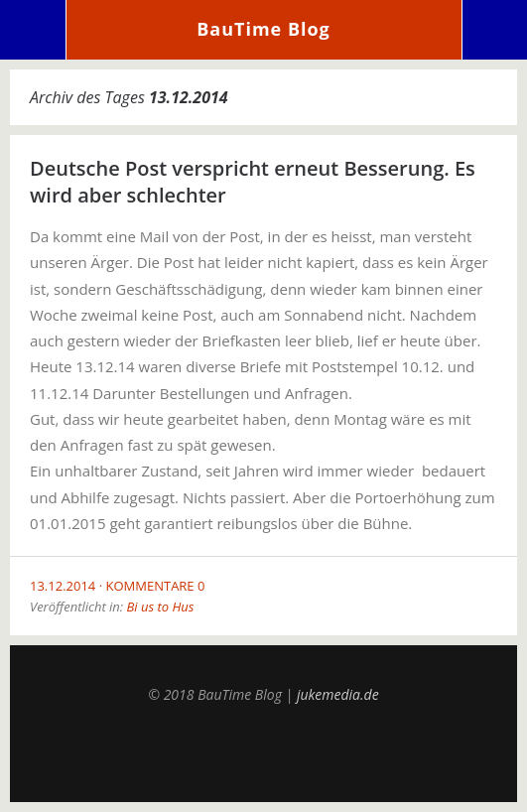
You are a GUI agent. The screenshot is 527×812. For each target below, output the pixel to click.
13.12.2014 (63, 586)
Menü (33, 30)
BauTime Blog (263, 29)
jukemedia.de (338, 694)
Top (264, 752)
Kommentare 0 (156, 586)
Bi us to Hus (160, 607)
